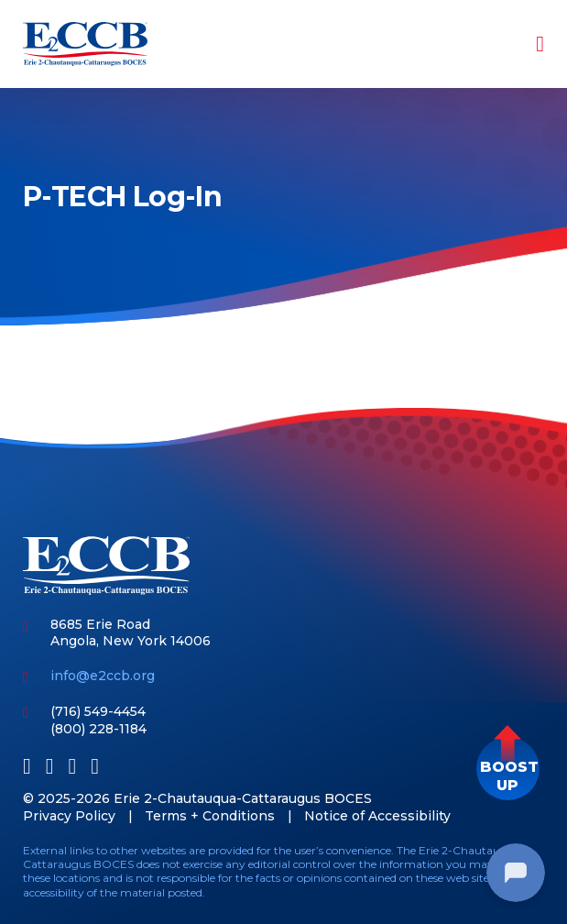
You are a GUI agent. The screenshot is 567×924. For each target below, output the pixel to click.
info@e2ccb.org (103, 676)
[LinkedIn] (50, 766)
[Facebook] (27, 766)
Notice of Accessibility (377, 816)
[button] (508, 769)
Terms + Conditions (210, 816)
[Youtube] (73, 766)
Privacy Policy (69, 816)
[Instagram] (95, 766)
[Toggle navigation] (528, 44)
